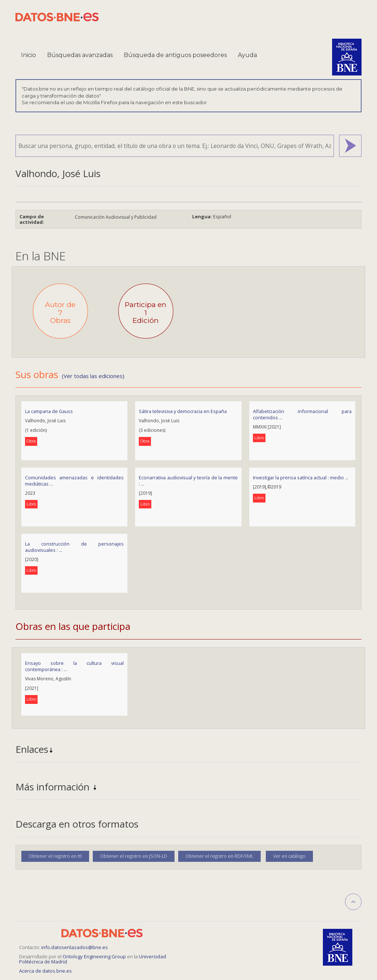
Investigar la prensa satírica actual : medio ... (301, 477)
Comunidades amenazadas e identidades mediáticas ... (74, 481)
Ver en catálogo (289, 856)
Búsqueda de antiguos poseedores (175, 55)
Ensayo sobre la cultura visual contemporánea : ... (74, 666)
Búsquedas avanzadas (80, 55)
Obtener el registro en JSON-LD (134, 856)
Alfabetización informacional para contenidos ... (302, 414)
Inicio (29, 55)
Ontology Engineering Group (95, 956)
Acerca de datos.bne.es (45, 971)
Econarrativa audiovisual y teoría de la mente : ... (188, 481)
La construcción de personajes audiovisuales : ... (74, 547)
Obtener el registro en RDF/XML (219, 856)
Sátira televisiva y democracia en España (183, 411)
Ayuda (247, 55)
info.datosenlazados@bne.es (75, 947)
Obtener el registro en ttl (55, 856)
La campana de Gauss (49, 411)
